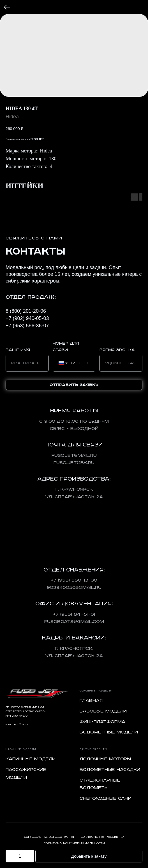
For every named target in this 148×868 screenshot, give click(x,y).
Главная (91, 701)
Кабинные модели (31, 759)
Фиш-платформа (102, 722)
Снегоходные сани (106, 798)
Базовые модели (103, 711)
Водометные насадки (110, 770)
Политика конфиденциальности (74, 843)
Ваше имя (18, 350)
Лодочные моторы (105, 759)
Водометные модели (109, 732)
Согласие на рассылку (102, 837)
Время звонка (117, 350)
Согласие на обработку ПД (49, 837)
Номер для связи (66, 347)
